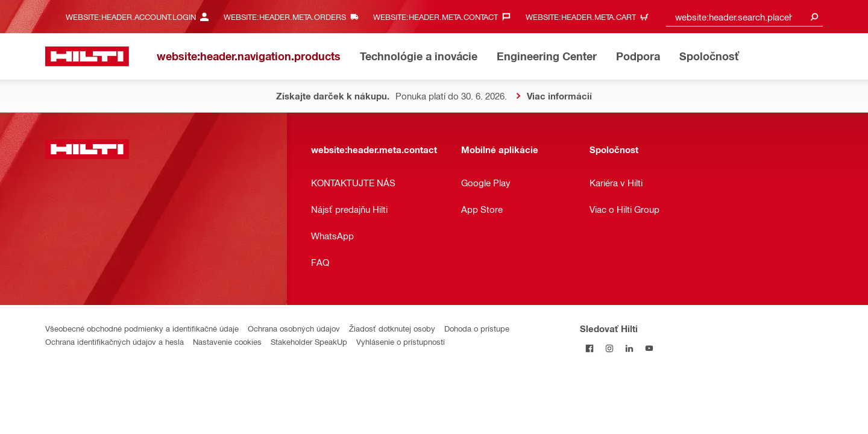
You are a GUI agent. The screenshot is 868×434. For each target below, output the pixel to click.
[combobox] (744, 17)
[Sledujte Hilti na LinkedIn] (630, 348)
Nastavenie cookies (227, 341)
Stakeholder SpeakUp (309, 341)
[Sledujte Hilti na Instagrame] (610, 348)
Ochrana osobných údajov (294, 328)
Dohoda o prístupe (477, 328)
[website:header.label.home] (87, 56)
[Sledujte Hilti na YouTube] (649, 348)
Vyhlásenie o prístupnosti (401, 341)
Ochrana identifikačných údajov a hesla (115, 341)
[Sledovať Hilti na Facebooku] (590, 348)
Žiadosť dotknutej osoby (392, 328)
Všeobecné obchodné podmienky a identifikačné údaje (142, 328)
